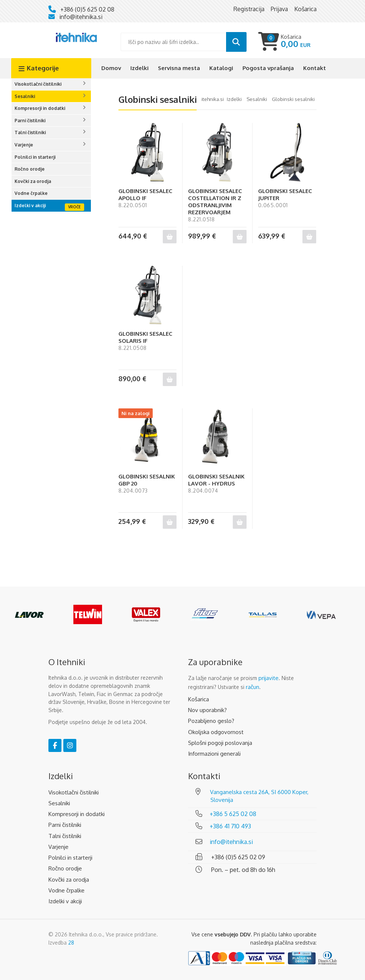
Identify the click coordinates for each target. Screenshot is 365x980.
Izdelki (139, 68)
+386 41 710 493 (230, 826)
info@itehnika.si (81, 17)
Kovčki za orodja (33, 181)
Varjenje (24, 145)
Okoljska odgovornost (216, 732)
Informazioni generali (214, 754)
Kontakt (315, 68)
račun (253, 687)
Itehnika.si (213, 99)
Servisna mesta (179, 68)
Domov (111, 68)
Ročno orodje (30, 169)
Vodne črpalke (31, 193)
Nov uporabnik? (207, 710)
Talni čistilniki (30, 132)
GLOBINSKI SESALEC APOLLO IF (145, 195)
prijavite (269, 678)
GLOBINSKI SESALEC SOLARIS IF (145, 337)
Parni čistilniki (30, 121)
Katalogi (221, 68)
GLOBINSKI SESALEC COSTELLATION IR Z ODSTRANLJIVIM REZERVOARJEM (215, 202)
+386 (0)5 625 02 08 (87, 9)
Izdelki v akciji (30, 206)
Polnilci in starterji (35, 157)
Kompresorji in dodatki (40, 108)
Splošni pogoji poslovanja (220, 743)
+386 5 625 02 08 (233, 814)
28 (71, 943)
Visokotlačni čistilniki (38, 84)
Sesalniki (25, 96)
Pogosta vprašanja (268, 68)
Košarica (199, 699)
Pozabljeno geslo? (211, 721)
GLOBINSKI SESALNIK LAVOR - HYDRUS (216, 480)
